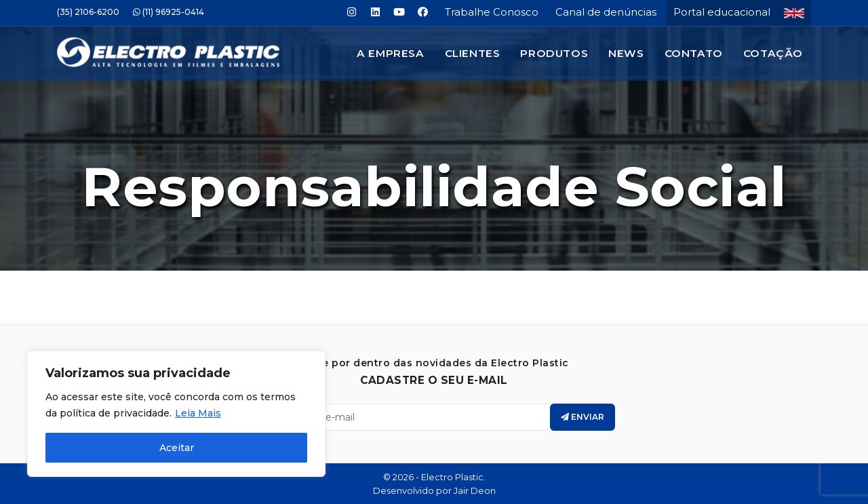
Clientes (473, 53)
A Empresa (390, 53)
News (626, 53)
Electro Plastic (452, 477)
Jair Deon (475, 490)
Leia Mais (198, 413)
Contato (694, 53)
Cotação (773, 53)
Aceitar (177, 448)
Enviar (583, 417)
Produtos (554, 53)
